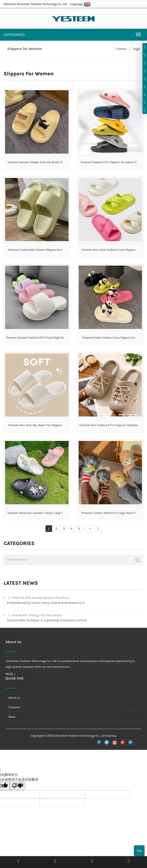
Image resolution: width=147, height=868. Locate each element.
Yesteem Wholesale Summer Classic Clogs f (35, 513)
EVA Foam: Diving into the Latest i (35, 615)
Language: (80, 4)
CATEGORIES (14, 35)
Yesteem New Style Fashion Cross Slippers (109, 250)
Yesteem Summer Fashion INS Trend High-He (35, 337)
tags (136, 49)
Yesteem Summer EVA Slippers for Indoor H (108, 162)
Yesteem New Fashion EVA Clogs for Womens (108, 425)
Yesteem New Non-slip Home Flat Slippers (35, 425)
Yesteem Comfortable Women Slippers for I (35, 250)
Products (13, 707)
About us (13, 698)
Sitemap (111, 736)
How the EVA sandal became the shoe (38, 598)
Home (122, 49)
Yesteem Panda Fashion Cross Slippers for (109, 337)
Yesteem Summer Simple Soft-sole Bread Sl (35, 162)
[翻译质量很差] (18, 786)
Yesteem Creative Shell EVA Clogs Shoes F (109, 513)
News (11, 717)
